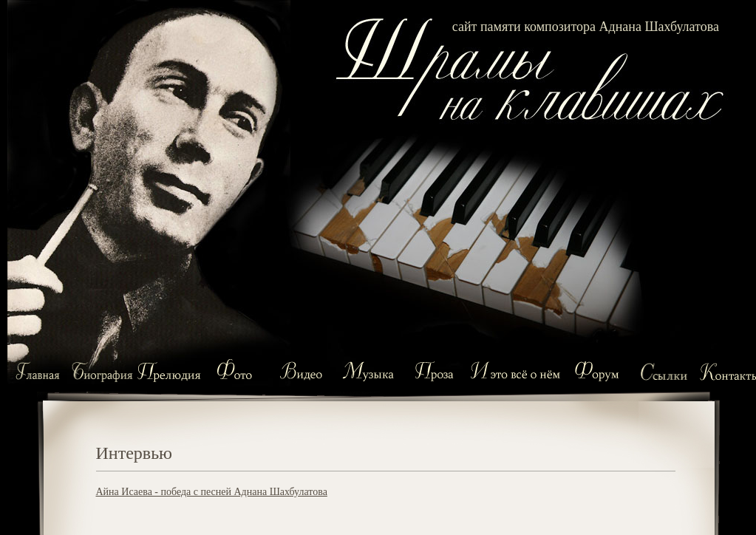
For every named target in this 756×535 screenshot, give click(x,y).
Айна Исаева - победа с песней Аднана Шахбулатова (212, 492)
